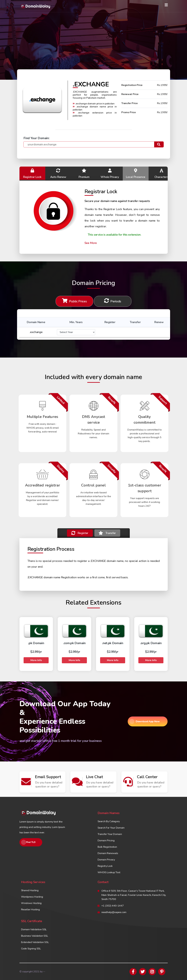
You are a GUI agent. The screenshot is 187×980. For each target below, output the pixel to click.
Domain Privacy (106, 860)
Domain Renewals (108, 853)
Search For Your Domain (111, 828)
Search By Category (109, 821)
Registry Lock (105, 866)
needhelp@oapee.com (114, 912)
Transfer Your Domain (110, 834)
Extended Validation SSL (35, 942)
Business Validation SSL (35, 936)
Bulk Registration (107, 847)
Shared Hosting (30, 890)
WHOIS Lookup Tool (109, 872)
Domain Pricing (106, 841)
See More (91, 243)
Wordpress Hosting (32, 897)
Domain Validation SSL (34, 929)
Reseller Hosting (30, 910)
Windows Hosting (31, 903)
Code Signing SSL (31, 949)
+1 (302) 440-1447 (113, 906)
